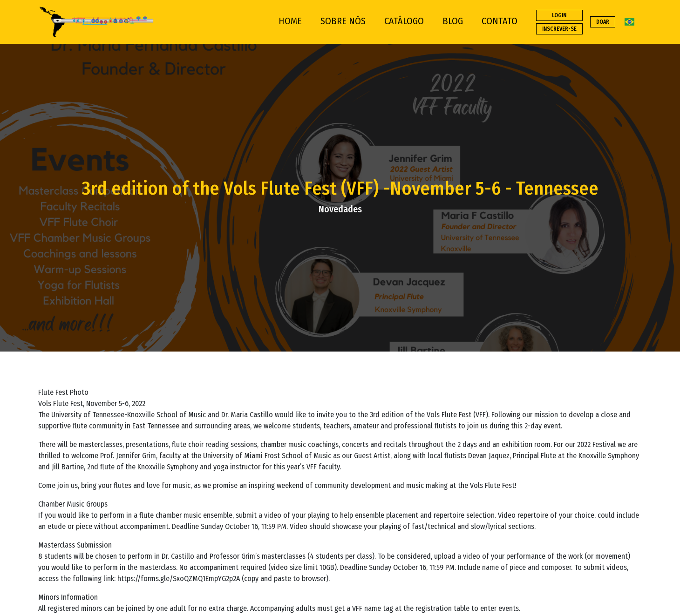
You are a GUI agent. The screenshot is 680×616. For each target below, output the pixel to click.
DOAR (603, 22)
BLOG (453, 21)
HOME (290, 21)
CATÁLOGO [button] (404, 21)
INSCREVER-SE (559, 29)
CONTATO (500, 21)
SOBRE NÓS (343, 21)
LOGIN (559, 15)
